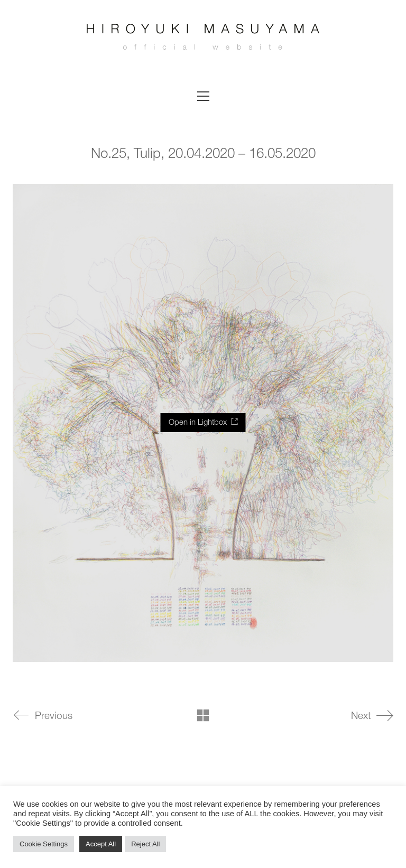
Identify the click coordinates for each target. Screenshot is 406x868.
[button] (203, 96)
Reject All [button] (145, 844)
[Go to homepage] (203, 40)
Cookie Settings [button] (44, 844)
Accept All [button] (101, 844)
